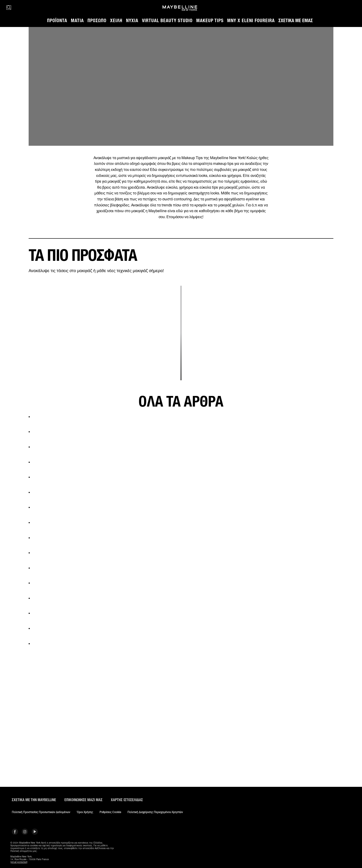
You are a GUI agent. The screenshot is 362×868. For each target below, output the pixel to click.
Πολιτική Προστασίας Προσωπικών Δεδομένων (41, 812)
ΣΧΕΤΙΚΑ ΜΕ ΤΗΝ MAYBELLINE (34, 800)
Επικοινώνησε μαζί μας (83, 800)
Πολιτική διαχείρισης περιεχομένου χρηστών (155, 812)
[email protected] (19, 862)
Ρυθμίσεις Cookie (110, 812)
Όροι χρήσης (85, 812)
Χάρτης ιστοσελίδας (127, 800)
